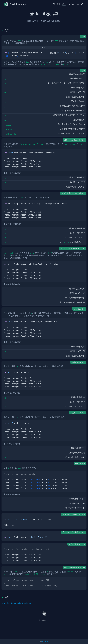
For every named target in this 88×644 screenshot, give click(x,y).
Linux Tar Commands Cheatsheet (17, 603)
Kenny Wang (46, 642)
